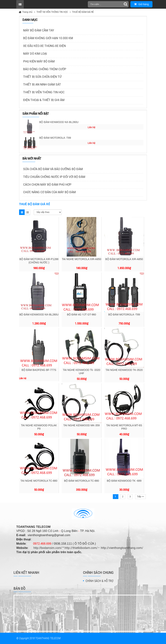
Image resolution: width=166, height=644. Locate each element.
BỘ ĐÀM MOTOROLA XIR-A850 (124, 259)
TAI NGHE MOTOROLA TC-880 (39, 481)
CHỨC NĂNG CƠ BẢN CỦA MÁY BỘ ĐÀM (49, 192)
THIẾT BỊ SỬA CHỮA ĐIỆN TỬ (42, 77)
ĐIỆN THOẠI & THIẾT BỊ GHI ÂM (44, 100)
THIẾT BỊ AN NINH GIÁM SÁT (42, 84)
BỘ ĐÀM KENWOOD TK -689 (124, 481)
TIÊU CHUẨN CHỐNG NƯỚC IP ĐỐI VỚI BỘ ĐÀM (54, 177)
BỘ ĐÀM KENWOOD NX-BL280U (59, 122)
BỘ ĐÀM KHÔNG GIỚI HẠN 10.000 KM (48, 38)
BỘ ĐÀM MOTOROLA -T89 (55, 138)
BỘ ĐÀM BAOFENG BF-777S (39, 370)
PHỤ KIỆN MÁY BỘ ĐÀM (39, 61)
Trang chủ (27, 12)
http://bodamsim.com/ (48, 548)
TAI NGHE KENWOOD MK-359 (82, 425)
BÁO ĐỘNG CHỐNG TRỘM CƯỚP (45, 69)
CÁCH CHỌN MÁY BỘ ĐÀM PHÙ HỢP (47, 185)
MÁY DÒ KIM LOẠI (35, 54)
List (27, 212)
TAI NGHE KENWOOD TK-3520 (124, 370)
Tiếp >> (140, 497)
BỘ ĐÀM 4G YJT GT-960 (82, 315)
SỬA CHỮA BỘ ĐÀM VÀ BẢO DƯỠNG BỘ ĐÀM (53, 169)
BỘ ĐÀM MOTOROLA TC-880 (82, 481)
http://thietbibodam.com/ (81, 548)
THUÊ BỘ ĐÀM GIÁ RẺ (83, 12)
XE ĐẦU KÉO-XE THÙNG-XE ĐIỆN (44, 46)
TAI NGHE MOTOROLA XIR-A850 (82, 259)
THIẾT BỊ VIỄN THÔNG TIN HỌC (52, 12)
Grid (22, 212)
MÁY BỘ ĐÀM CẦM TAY (39, 30)
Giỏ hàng (141, 4)
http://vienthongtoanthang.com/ (122, 548)
